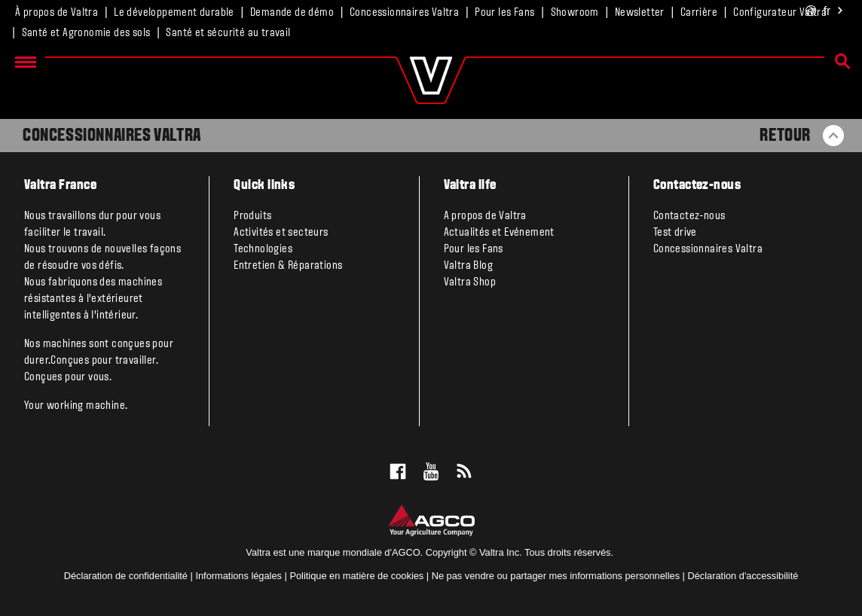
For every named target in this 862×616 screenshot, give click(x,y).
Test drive (675, 233)
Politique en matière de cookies (356, 576)
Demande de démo (292, 13)
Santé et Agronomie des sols (86, 33)
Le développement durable (174, 13)
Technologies (263, 249)
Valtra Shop (470, 282)
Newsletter (640, 13)
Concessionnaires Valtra (404, 13)
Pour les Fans (504, 13)
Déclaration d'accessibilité (743, 576)
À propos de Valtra (57, 13)
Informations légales (238, 576)
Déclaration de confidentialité (126, 576)
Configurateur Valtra (780, 13)
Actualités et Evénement (499, 233)
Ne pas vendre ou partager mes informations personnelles (556, 576)
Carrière (699, 13)
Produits (252, 216)
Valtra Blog (468, 266)
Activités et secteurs (281, 233)
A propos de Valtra (485, 216)
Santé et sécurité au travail (228, 33)
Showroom (575, 13)
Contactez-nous (689, 216)
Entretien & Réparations (288, 266)
